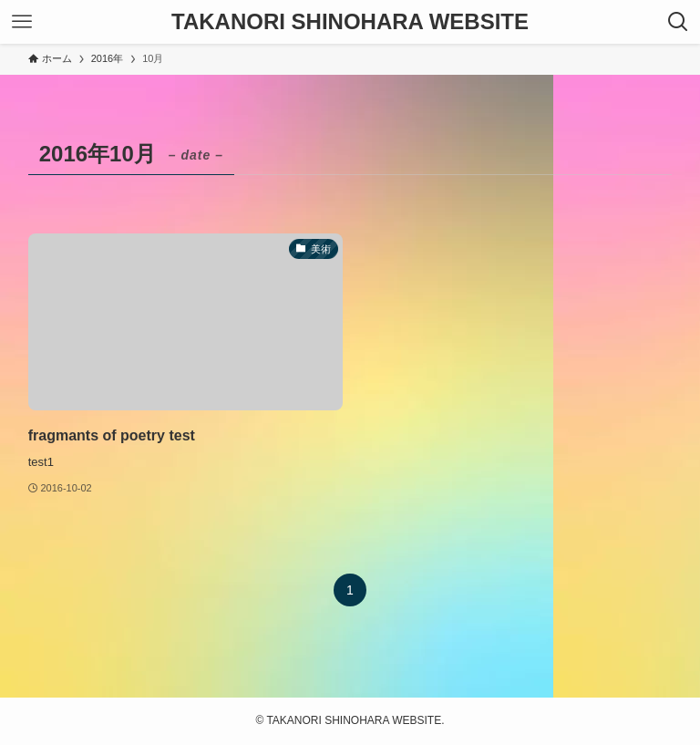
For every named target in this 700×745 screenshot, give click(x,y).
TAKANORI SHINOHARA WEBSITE (350, 22)
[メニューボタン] (22, 22)
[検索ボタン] (678, 22)
